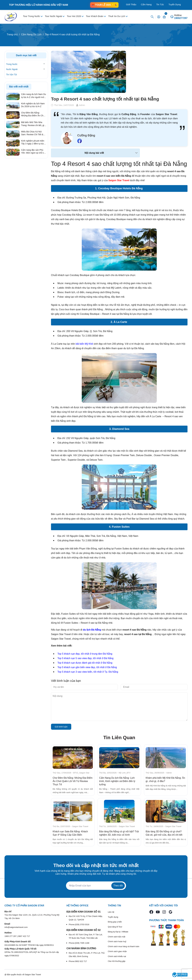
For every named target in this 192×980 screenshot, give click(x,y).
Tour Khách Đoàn (95, 16)
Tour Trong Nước (32, 16)
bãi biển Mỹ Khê (84, 344)
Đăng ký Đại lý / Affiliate (118, 932)
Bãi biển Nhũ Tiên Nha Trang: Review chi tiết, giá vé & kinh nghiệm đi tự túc (33, 124)
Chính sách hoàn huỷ (117, 941)
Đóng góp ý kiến (115, 922)
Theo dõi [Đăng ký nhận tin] (118, 886)
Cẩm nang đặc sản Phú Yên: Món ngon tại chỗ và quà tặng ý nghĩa (33, 152)
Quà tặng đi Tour (115, 927)
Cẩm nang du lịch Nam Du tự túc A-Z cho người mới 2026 (34, 96)
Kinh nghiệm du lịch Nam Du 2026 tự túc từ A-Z (33, 105)
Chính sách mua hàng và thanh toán (124, 946)
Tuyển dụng (113, 917)
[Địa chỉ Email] (96, 886)
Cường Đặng (86, 135)
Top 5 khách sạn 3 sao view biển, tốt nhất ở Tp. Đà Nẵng (88, 672)
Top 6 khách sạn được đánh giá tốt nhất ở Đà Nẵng (85, 663)
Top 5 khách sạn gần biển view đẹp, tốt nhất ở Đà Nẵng (87, 667)
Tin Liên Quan (119, 738)
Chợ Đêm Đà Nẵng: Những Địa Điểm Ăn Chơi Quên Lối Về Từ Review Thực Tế (73, 781)
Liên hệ (111, 912)
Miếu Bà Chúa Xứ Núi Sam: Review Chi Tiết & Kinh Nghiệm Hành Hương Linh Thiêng (34, 133)
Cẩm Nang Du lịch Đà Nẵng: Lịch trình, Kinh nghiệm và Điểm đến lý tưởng (117, 781)
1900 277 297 (11, 936)
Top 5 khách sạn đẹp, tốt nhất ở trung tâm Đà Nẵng (85, 654)
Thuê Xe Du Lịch (117, 16)
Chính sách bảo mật (117, 937)
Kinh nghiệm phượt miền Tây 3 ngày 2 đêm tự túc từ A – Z (33, 142)
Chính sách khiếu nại (117, 956)
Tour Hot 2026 (74, 16)
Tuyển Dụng (175, 4)
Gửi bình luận (61, 727)
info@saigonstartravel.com (16, 927)
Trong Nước (12, 64)
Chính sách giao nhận (117, 951)
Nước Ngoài (12, 69)
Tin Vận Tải (11, 75)
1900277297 (181, 18)
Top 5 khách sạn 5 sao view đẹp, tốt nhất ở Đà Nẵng (85, 658)
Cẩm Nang (146, 4)
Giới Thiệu (131, 4)
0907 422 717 (24, 936)
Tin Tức (160, 4)
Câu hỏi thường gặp (117, 961)
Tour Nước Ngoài (54, 16)
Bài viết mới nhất (19, 87)
